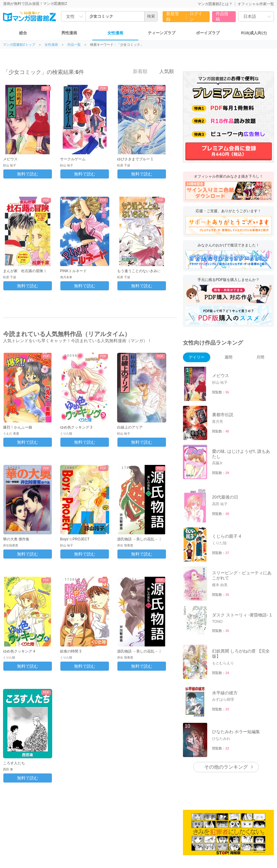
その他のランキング (226, 767)
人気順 (163, 71)
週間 (228, 357)
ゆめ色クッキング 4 (19, 651)
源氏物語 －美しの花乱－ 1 (139, 539)
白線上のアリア (130, 427)
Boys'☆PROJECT (75, 539)
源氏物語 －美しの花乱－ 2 (139, 651)
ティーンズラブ (162, 33)
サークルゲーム (73, 159)
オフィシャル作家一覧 (256, 4)
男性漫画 (69, 33)
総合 (23, 33)
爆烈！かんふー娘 (18, 427)
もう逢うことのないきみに (139, 271)
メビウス (10, 159)
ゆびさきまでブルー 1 (135, 159)
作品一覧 (74, 45)
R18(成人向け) (254, 33)
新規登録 (173, 16)
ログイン (196, 16)
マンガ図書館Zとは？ (215, 4)
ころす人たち (14, 763)
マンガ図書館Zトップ (19, 45)
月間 (260, 357)
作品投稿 (222, 16)
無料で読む (28, 174)
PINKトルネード (73, 271)
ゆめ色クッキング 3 (76, 427)
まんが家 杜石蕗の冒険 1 (25, 271)
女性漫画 (115, 33)
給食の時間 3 (71, 651)
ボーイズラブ (208, 33)
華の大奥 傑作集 (16, 539)
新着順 (137, 71)
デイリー (197, 357)
